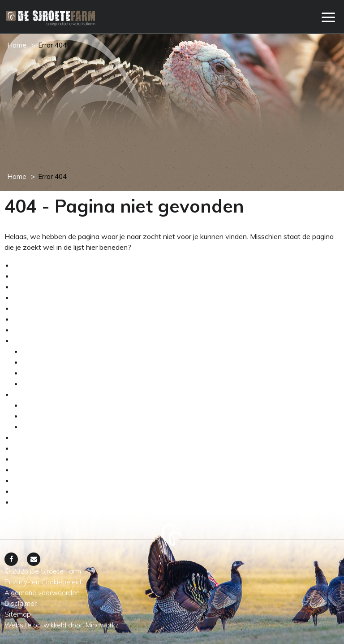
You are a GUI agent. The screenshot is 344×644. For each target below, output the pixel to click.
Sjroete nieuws (37, 448)
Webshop (29, 319)
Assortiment (42, 405)
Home (17, 45)
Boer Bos (28, 437)
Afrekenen (30, 265)
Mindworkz (102, 625)
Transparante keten (54, 426)
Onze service (34, 308)
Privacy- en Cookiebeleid (53, 502)
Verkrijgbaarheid (48, 416)
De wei (34, 373)
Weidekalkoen (36, 394)
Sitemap (27, 491)
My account (32, 297)
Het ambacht (34, 340)
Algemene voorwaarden (52, 276)
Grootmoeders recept (47, 459)
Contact (26, 470)
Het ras (34, 362)
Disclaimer (30, 480)
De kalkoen (40, 351)
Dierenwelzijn (44, 383)
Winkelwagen (36, 330)
